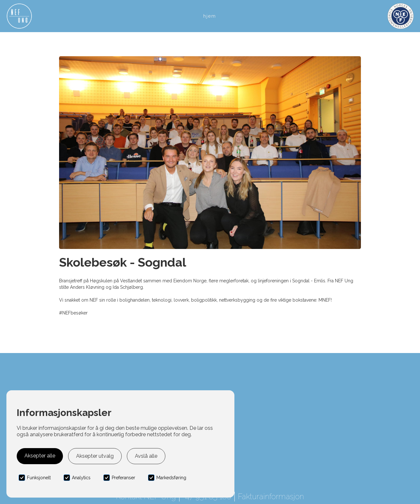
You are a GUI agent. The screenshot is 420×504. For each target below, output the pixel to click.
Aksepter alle (40, 456)
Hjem (210, 16)
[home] (19, 16)
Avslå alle (146, 456)
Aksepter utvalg (95, 456)
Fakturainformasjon (271, 496)
